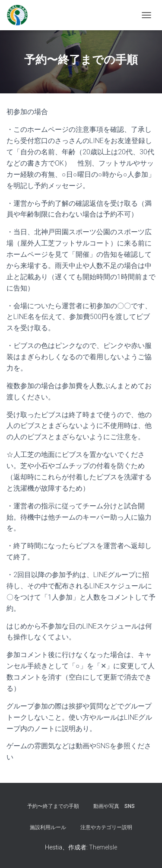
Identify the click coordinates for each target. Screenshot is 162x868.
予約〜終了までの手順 (53, 806)
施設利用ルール (48, 827)
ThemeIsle (103, 847)
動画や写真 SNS (114, 806)
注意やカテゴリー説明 (106, 827)
